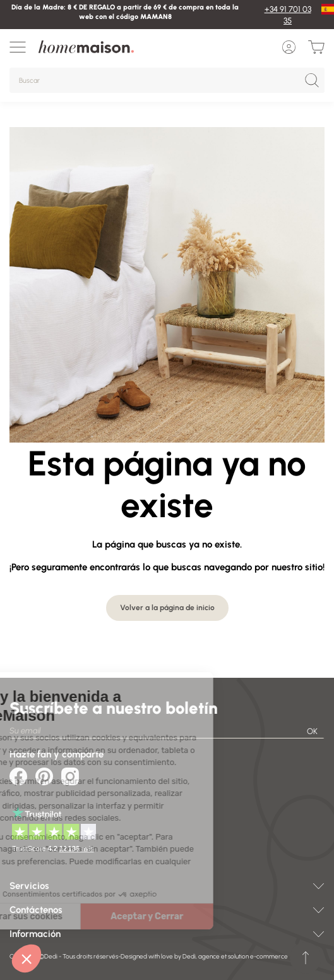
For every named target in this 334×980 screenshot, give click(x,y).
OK (312, 731)
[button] (27, 959)
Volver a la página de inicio (167, 608)
